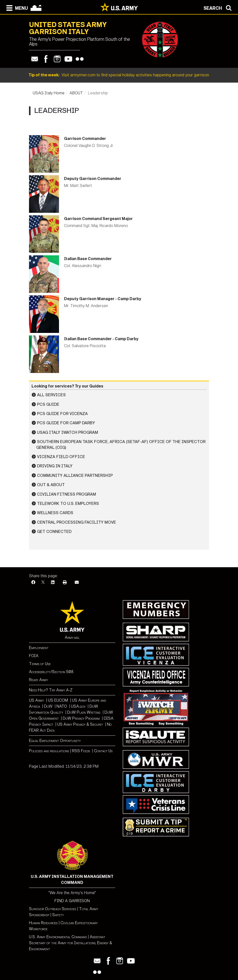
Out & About (51, 485)
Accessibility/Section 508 (51, 672)
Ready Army (38, 680)
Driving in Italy (55, 466)
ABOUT (76, 93)
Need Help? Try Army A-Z (51, 690)
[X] (43, 582)
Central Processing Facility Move (76, 522)
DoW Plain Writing (84, 712)
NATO (62, 706)
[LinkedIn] (53, 582)
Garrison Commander (85, 139)
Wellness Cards (55, 513)
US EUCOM (58, 700)
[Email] (77, 582)
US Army (36, 700)
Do (46, 706)
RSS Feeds (81, 751)
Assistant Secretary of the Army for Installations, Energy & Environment (70, 943)
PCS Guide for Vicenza (62, 414)
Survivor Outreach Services (52, 909)
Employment (39, 648)
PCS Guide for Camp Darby (66, 423)
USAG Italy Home (49, 93)
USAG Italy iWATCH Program (67, 432)
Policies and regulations (49, 751)
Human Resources (43, 923)
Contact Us (103, 751)
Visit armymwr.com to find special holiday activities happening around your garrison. (119, 75)
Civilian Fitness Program (66, 494)
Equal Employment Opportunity (55, 741)
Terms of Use (40, 664)
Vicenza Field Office (61, 457)
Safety (58, 915)
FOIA (34, 656)
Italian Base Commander (88, 259)
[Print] (65, 582)
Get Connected (54, 532)
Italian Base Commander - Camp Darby (101, 339)
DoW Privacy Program (81, 718)
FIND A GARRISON (72, 901)
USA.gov (78, 706)
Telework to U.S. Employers (68, 504)
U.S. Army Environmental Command (58, 937)
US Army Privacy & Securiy (80, 724)
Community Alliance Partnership (75, 475)
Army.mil (72, 637)
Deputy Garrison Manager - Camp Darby (103, 299)
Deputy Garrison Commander (93, 179)
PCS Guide (48, 404)
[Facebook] (33, 582)
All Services (51, 395)
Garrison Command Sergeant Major (98, 219)
